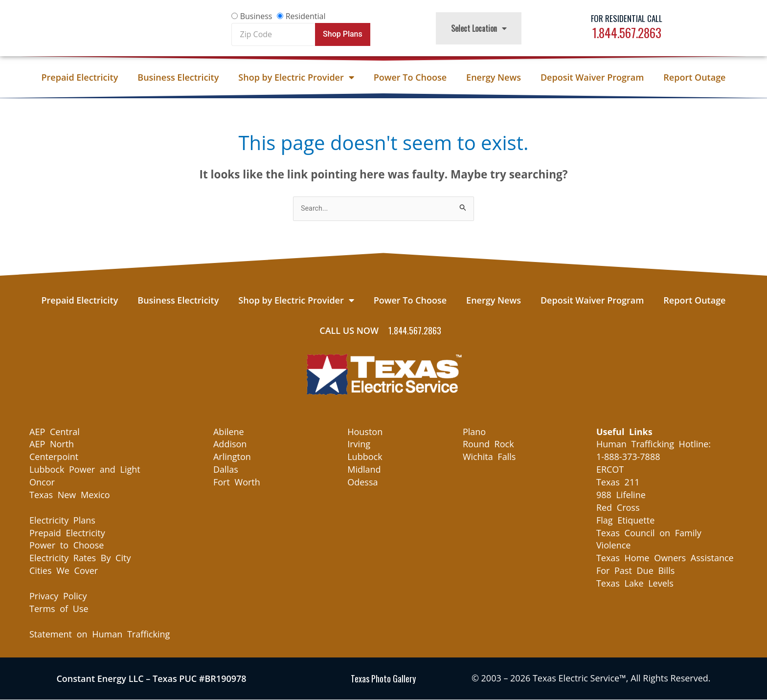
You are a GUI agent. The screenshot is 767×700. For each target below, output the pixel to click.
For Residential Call (627, 18)
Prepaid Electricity (80, 77)
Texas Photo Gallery (383, 679)
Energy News (494, 77)
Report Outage (694, 77)
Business (256, 16)
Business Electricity (178, 77)
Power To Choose (410, 77)
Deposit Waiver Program (592, 77)
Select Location (479, 28)
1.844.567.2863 (627, 33)
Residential (306, 16)
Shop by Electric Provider (296, 77)
